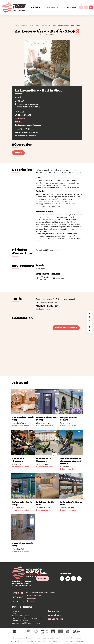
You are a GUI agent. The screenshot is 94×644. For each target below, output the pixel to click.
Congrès (74, 7)
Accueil (17, 26)
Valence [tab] (18, 593)
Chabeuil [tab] (19, 601)
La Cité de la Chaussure (18, 460)
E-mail (19, 122)
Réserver (18, 153)
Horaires (31, 601)
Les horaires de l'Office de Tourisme (26, 623)
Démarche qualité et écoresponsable (27, 618)
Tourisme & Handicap (21, 616)
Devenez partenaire (20, 621)
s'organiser (53, 7)
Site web (20, 118)
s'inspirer (36, 7)
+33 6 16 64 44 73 (23, 115)
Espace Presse (55, 619)
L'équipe (16, 614)
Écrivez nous (32, 598)
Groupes (66, 7)
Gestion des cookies (43, 641)
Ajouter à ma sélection (26, 136)
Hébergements (35, 26)
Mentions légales (67, 638)
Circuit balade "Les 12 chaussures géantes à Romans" (71, 461)
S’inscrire (42, 579)
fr (86, 7)
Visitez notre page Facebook (28, 125)
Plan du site (58, 641)
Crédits (78, 638)
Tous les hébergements (50, 26)
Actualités (16, 611)
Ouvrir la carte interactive (66, 328)
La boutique (54, 615)
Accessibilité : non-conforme (22, 641)
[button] (16, 63)
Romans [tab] (18, 597)
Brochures (53, 611)
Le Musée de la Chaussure (43, 460)
